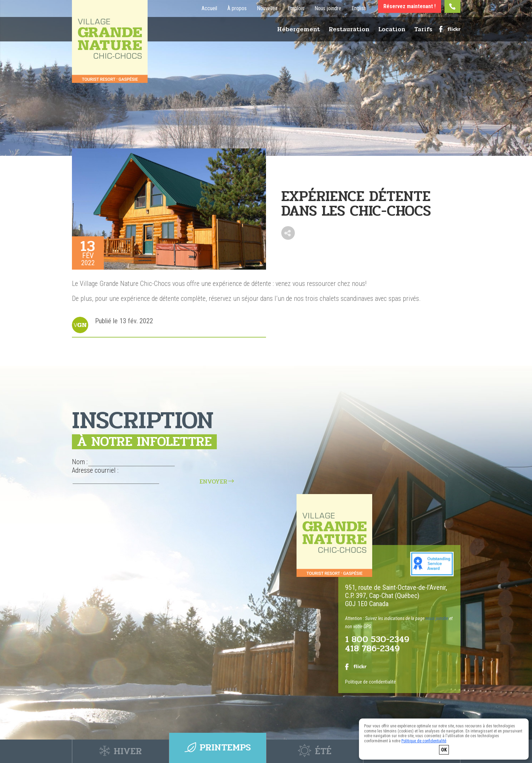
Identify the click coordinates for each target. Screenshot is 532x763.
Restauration (349, 30)
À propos (237, 8)
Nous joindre (328, 8)
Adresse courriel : (95, 470)
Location (392, 30)
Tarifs (423, 30)
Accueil (209, 8)
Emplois (296, 8)
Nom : (80, 462)
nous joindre (437, 618)
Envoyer (213, 482)
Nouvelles (267, 8)
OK (444, 750)
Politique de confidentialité (370, 683)
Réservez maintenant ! (410, 6)
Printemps (218, 751)
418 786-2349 (372, 649)
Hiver (121, 751)
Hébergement (299, 30)
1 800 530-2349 (377, 640)
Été (315, 751)
